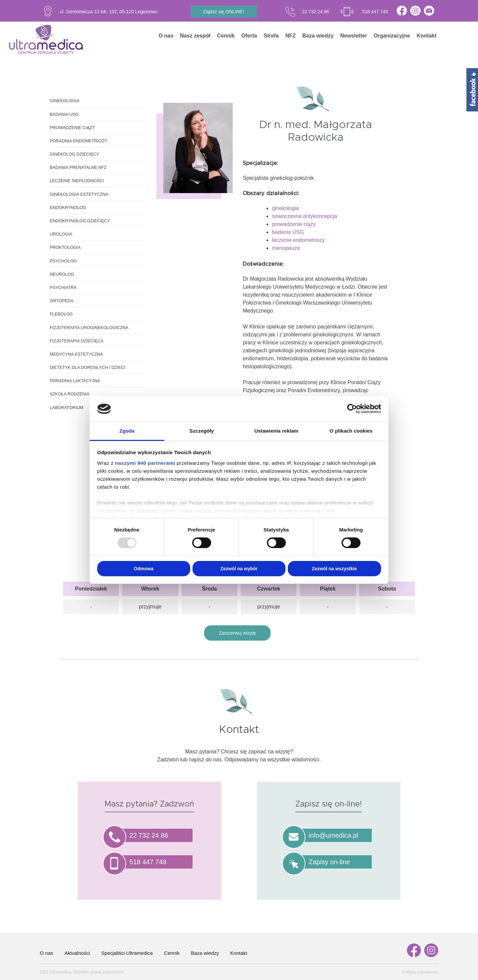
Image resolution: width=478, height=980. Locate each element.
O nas (166, 36)
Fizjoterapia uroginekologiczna (89, 328)
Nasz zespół (195, 36)
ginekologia (285, 208)
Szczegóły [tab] (202, 431)
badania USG (288, 232)
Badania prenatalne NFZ (78, 167)
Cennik (226, 36)
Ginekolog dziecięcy (75, 154)
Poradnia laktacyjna (75, 381)
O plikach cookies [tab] (351, 431)
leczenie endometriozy (298, 240)
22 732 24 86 (316, 12)
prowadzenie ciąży (294, 224)
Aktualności (77, 953)
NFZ (291, 36)
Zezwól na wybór (239, 569)
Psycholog (63, 261)
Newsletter (354, 36)
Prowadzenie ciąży (72, 128)
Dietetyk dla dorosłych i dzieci (88, 367)
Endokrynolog (68, 208)
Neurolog (62, 274)
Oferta (249, 36)
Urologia (61, 234)
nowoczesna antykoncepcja (304, 216)
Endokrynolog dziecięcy (80, 221)
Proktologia (65, 247)
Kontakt (427, 36)
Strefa (271, 36)
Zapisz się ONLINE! (224, 12)
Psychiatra (63, 287)
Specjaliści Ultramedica (127, 953)
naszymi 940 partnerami (145, 463)
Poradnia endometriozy (79, 141)
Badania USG (64, 114)
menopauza (286, 248)
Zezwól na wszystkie (334, 569)
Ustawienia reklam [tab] (276, 431)
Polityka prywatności (420, 972)
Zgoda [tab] (127, 431)
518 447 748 (375, 12)
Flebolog (61, 314)
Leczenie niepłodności (77, 181)
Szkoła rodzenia (70, 394)
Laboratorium (67, 408)
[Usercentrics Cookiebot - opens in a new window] (352, 409)
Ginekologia (65, 101)
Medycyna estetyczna (76, 354)
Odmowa (144, 569)
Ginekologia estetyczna (79, 194)
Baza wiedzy (318, 36)
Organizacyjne (392, 36)
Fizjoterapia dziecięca (77, 341)
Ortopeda (62, 301)
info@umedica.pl (333, 835)
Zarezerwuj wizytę (237, 633)
